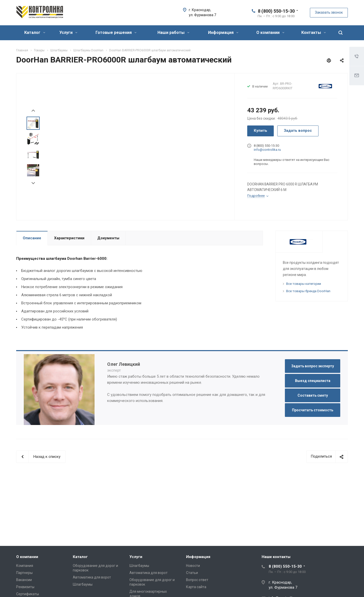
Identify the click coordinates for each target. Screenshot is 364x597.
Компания (25, 566)
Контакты (314, 33)
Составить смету (313, 395)
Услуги (68, 33)
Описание (32, 238)
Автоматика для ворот (92, 577)
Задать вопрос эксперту (313, 366)
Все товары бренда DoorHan (308, 291)
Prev (33, 111)
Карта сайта (196, 587)
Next (33, 183)
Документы (108, 238)
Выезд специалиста (313, 381)
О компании (270, 33)
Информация (223, 33)
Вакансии (24, 580)
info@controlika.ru (267, 150)
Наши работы (173, 33)
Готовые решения (116, 33)
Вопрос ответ (197, 580)
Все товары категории (304, 284)
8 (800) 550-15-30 (276, 11)
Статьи (192, 573)
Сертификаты (28, 594)
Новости (193, 566)
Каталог (35, 33)
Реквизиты (25, 587)
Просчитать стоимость (313, 410)
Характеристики (69, 238)
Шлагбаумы (83, 584)
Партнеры (24, 573)
